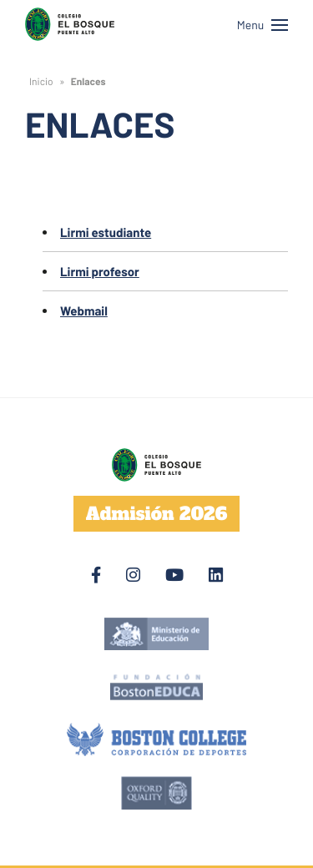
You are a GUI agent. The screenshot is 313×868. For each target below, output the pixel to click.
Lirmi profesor (100, 271)
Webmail (84, 310)
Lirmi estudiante (106, 232)
